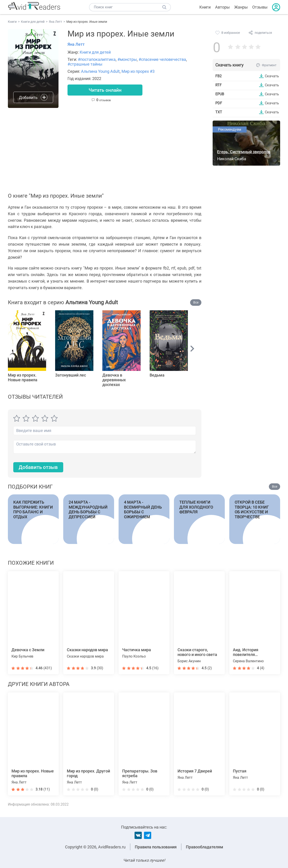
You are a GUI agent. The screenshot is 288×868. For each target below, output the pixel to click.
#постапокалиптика (97, 59)
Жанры (241, 7)
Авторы (222, 7)
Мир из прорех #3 (138, 71)
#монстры (127, 59)
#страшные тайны (85, 64)
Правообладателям (205, 847)
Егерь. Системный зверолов (244, 152)
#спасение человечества (162, 59)
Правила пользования (156, 847)
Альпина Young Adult (100, 71)
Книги (205, 7)
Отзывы (260, 7)
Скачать (272, 76)
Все (196, 302)
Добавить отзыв (38, 467)
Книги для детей (95, 52)
